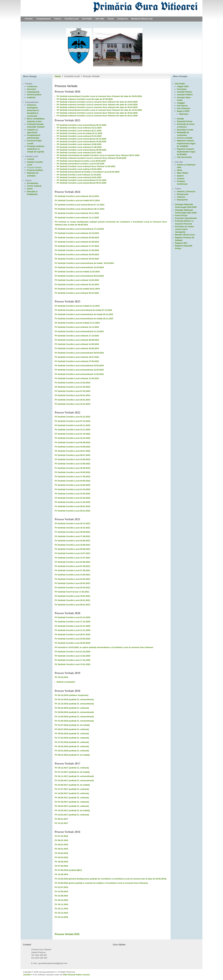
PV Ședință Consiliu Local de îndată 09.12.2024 (77, 200)
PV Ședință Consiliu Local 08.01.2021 (72, 605)
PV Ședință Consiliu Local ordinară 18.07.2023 (77, 357)
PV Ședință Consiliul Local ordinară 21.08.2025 (79, 147)
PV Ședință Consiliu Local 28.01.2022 (72, 506)
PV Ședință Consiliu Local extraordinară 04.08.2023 (79, 353)
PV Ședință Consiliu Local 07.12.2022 (72, 421)
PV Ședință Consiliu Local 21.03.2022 (72, 489)
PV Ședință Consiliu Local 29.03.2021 (72, 583)
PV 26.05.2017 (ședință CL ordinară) (72, 798)
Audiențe (31, 97)
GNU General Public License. (77, 975)
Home (58, 76)
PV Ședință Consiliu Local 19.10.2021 (72, 528)
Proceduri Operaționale (186, 218)
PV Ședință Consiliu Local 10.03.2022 (72, 494)
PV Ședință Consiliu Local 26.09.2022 (72, 442)
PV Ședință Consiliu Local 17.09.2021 (72, 536)
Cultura (58, 19)
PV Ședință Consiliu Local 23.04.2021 (72, 579)
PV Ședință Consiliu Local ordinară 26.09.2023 (77, 340)
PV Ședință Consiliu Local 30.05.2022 (72, 468)
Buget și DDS (183, 111)
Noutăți (180, 119)
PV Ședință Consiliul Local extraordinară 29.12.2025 (81, 125)
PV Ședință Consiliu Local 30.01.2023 (72, 395)
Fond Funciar (181, 215)
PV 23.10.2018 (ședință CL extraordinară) (74, 704)
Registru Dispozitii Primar (184, 247)
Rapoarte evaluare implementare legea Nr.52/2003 (186, 152)
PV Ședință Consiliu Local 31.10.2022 (72, 434)
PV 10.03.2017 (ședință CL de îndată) (72, 810)
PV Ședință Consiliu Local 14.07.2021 (72, 553)
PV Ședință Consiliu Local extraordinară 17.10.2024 (79, 229)
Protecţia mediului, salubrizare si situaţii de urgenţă (36, 149)
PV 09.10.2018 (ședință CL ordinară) (72, 708)
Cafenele (181, 197)
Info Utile (100, 19)
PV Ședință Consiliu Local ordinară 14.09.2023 (77, 344)
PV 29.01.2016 (61, 849)
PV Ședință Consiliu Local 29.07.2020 (72, 634)
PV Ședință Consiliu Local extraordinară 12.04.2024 (79, 267)
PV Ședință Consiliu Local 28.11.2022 (72, 425)
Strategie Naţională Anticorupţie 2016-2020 (186, 206)
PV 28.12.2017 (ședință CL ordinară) (72, 768)
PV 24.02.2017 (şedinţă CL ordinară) (72, 815)
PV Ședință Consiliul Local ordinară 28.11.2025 (79, 131)
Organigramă (33, 92)
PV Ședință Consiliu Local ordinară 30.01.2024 (77, 293)
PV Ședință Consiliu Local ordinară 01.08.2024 (77, 242)
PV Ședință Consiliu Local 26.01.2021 (72, 600)
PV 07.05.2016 (61, 866)
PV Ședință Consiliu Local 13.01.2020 (72, 664)
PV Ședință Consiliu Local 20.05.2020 (72, 639)
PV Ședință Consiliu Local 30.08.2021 (72, 541)
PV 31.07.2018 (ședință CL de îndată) (72, 725)
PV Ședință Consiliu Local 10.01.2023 (72, 404)
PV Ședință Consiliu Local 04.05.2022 (72, 481)
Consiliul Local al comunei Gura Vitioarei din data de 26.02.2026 (107, 113)
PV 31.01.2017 (61, 823)
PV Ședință (62, 116)
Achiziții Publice (185, 92)
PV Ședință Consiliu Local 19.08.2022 (72, 447)
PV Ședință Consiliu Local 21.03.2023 (72, 387)
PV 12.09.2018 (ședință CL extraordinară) (74, 717)
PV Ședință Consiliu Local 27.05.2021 (72, 570)
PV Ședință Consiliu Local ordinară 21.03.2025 (79, 175)
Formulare (182, 89)
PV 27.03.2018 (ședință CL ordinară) (72, 742)
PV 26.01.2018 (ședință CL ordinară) (72, 751)
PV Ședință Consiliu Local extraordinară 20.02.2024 (79, 276)
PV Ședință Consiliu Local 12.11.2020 (72, 630)
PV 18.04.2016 (61, 862)
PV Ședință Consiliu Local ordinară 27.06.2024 (77, 250)
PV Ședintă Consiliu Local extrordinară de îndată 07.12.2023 (83, 310)
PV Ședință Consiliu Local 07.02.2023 (72, 391)
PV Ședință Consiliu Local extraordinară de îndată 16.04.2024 (84, 263)
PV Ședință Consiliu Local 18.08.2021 (72, 545)
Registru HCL (181, 243)
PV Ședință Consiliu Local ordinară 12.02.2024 (77, 280)
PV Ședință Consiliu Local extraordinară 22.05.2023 (79, 370)
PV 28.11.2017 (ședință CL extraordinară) (74, 776)
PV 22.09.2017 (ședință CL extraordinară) (74, 780)
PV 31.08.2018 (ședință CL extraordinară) (74, 721)
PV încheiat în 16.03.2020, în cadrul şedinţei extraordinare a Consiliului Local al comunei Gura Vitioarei (104, 647)
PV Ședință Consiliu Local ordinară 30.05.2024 (77, 255)
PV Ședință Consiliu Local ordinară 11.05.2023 (77, 378)
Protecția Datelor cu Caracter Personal (184, 222)
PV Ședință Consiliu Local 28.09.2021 (72, 532)
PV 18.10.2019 (61, 677)
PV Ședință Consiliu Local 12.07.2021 (72, 558)
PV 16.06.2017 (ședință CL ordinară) (72, 793)
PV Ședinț (61, 113)
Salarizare (184, 114)
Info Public (87, 19)
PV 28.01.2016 (61, 845)
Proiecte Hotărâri (35, 170)
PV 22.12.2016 (61, 917)
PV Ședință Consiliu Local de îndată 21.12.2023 (77, 306)
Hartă (179, 170)
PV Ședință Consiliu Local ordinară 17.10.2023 (77, 336)
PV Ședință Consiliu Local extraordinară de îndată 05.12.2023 (84, 314)
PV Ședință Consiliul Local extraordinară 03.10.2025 (81, 139)
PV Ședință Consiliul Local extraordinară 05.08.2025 (81, 150)
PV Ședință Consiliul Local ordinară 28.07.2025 (79, 153)
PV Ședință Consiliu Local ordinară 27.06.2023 (77, 361)
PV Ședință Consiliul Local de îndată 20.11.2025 (79, 133)
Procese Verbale (34, 167)
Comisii (31, 159)
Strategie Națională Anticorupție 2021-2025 (186, 211)
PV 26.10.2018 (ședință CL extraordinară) (74, 699)
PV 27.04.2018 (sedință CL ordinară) (72, 738)
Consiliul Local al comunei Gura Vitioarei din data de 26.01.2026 (107, 116)
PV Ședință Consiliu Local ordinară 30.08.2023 (77, 348)
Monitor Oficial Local (185, 235)
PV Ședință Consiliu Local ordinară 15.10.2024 (77, 233)
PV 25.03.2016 (61, 857)
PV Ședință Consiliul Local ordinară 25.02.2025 (79, 177)
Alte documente (184, 157)
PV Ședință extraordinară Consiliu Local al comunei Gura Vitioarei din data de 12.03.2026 (99, 110)
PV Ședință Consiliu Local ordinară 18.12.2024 (77, 196)
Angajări (181, 103)
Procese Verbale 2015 (67, 934)
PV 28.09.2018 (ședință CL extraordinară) (74, 712)
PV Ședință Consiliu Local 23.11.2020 (72, 626)
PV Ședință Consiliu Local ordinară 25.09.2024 (77, 238)
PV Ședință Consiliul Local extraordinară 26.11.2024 (79, 209)
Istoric (30, 189)
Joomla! (27, 975)
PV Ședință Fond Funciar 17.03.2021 (72, 592)
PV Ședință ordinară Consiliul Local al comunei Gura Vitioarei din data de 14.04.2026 (97, 105)
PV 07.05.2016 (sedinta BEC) (68, 870)
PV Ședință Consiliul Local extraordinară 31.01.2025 (81, 180)
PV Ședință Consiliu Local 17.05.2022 (72, 477)
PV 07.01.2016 (61, 836)
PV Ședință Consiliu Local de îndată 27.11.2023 (77, 323)
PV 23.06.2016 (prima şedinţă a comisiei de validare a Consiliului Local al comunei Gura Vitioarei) (101, 883)
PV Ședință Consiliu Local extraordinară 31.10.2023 (79, 331)
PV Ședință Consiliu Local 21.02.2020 (72, 652)
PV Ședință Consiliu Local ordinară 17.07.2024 (77, 246)
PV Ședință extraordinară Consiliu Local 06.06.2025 (81, 161)
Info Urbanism (184, 108)
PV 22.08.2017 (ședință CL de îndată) (72, 785)
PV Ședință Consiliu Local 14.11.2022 (72, 430)
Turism (111, 19)
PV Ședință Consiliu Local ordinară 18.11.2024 (77, 213)
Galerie (180, 176)
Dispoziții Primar (185, 121)
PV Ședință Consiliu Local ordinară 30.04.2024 (77, 259)
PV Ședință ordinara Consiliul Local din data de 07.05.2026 (85, 99)
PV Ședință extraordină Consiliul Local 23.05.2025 (81, 164)
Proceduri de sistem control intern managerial (184, 229)
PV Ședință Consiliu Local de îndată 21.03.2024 (77, 272)
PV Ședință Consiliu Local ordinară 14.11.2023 (77, 327)
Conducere (32, 86)
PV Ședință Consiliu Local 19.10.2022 (72, 438)
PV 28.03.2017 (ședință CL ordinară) (72, 806)
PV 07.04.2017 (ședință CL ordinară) (72, 802)
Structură (31, 89)
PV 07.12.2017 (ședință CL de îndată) (72, 772)
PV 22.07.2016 (61, 887)
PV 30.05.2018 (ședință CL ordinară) (72, 734)
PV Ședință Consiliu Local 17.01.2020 (72, 660)
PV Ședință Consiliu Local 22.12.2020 (72, 617)
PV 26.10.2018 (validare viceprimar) (72, 695)
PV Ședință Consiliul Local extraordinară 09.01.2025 (81, 183)
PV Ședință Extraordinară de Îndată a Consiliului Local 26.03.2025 (88, 172)
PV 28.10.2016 (61, 900)
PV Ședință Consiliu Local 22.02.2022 (72, 498)
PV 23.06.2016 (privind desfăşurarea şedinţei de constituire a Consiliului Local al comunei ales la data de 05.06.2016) (111, 879)
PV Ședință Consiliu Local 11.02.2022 (72, 502)
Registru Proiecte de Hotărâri (185, 239)
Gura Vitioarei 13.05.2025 (103, 166)
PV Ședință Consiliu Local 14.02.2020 (72, 656)
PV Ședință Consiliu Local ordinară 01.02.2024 (77, 284)
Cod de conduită (185, 138)
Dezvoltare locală (185, 130)
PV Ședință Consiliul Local (69, 166)
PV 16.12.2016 (61, 913)
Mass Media (182, 173)
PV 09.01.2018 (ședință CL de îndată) (72, 755)
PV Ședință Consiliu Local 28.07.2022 (72, 451)
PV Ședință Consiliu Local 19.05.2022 (72, 472)
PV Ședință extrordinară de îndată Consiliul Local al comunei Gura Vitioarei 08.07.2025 (98, 155)
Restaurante (183, 194)
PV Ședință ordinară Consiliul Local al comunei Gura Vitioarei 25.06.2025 (92, 158)
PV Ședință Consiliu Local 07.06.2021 (72, 566)
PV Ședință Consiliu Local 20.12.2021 (72, 523)
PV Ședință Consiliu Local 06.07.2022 (72, 455)
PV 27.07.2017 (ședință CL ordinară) (72, 789)
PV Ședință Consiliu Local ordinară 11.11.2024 (77, 218)
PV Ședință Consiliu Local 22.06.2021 (72, 562)
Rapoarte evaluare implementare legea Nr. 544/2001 (186, 143)
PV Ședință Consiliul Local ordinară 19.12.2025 (79, 128)
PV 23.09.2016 (61, 896)
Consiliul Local (72, 19)
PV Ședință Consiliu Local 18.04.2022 (72, 485)
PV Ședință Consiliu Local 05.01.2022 (72, 511)
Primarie (29, 19)
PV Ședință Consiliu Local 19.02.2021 (72, 596)
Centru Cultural (34, 186)
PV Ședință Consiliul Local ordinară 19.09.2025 (79, 144)
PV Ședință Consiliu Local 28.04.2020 (72, 643)
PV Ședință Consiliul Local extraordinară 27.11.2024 (79, 205)
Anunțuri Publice (185, 95)
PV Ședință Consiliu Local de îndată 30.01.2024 (77, 289)
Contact (181, 178)
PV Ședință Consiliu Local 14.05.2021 (72, 575)
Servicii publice (34, 95)
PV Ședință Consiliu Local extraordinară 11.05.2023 (79, 374)
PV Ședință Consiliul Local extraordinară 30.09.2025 (81, 142)
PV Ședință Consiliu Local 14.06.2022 (72, 464)
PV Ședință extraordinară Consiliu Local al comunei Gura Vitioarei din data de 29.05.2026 (99, 96)
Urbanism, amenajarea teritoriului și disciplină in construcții (33, 110)
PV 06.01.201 (61, 819)
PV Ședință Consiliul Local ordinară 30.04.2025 (79, 169)
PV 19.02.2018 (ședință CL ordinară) (72, 746)
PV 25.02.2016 (61, 853)
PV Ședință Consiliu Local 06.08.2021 (72, 549)
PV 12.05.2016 (61, 874)
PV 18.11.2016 (62, 904)
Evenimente (32, 183)
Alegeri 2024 (183, 86)
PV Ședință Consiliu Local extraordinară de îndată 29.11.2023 (84, 319)
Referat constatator (66, 682)
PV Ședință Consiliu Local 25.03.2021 (72, 588)
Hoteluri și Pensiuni (186, 192)
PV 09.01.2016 (61, 840)
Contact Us (123, 19)
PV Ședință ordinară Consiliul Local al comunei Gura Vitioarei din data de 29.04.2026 (97, 102)
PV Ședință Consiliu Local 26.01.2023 (72, 400)
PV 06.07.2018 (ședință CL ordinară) (72, 729)
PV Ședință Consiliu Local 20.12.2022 (72, 417)
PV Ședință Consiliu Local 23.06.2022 (72, 459)
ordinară (72, 113)
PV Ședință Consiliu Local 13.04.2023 (72, 383)
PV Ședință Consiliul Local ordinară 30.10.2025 (79, 136)
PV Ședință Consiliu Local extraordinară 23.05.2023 (79, 366)
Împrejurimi (182, 200)
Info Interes (182, 106)
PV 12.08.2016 (61, 891)
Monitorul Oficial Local (142, 19)
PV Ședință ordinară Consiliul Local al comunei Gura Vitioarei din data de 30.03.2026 (97, 107)
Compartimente (43, 19)
